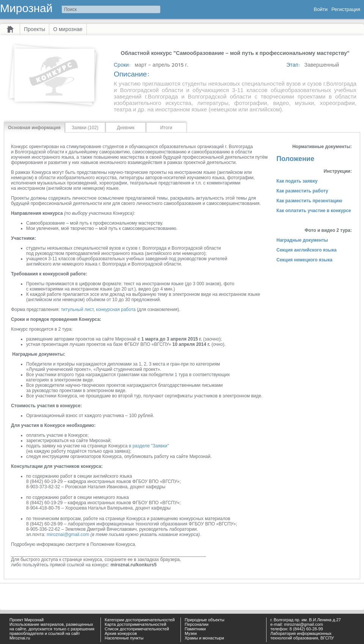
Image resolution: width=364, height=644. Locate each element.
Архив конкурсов (121, 633)
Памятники (195, 629)
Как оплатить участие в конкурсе (314, 211)
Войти (321, 9)
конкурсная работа (116, 309)
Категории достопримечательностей (140, 620)
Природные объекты (205, 620)
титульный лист (77, 309)
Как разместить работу (302, 191)
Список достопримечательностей (137, 629)
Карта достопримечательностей (135, 624)
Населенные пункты (124, 638)
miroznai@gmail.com (68, 535)
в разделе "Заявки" (149, 446)
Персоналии (197, 624)
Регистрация (346, 9)
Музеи (191, 633)
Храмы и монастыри (204, 638)
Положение (295, 159)
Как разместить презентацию (309, 201)
